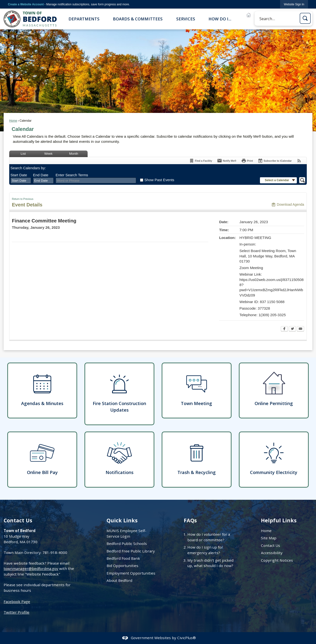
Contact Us (270, 545)
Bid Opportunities (122, 566)
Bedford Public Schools (127, 543)
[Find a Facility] (201, 161)
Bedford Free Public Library (131, 551)
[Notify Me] (227, 161)
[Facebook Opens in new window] (284, 329)
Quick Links (122, 520)
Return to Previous (23, 199)
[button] (305, 18)
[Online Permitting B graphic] (249, 15)
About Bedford (119, 580)
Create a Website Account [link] (26, 4)
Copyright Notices (277, 560)
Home (13, 121)
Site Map (269, 538)
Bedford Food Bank (123, 558)
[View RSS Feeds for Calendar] (299, 161)
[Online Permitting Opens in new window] (274, 391)
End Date (41, 175)
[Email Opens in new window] (300, 329)
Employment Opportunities (131, 573)
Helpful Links (279, 520)
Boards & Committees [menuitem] (138, 19)
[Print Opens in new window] (247, 161)
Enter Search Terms (72, 175)
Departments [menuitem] (84, 19)
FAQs (190, 520)
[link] (294, 4)
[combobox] (21, 181)
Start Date (19, 175)
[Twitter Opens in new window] (292, 329)
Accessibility (272, 553)
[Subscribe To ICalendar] (275, 161)
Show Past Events (159, 180)
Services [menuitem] (186, 19)
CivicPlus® (187, 638)
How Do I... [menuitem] (220, 19)
